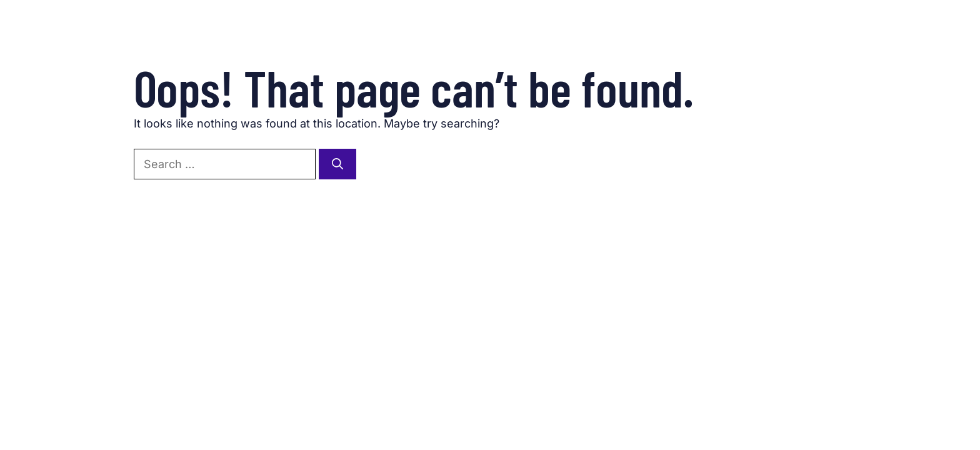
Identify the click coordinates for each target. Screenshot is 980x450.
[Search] (337, 164)
